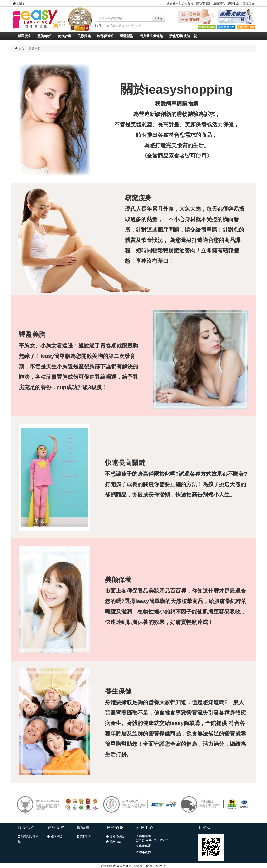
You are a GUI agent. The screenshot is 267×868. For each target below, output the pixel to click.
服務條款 (114, 842)
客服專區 (249, 3)
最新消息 (219, 3)
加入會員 (187, 3)
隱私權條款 (115, 837)
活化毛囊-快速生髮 (183, 36)
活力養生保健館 (151, 36)
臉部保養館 (105, 36)
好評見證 (234, 3)
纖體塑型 (127, 36)
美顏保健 (84, 36)
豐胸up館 (44, 36)
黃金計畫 (64, 36)
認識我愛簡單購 (28, 839)
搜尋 (159, 18)
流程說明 (84, 837)
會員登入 (173, 3)
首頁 (21, 48)
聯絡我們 (143, 852)
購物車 (203, 3)
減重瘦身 (24, 36)
